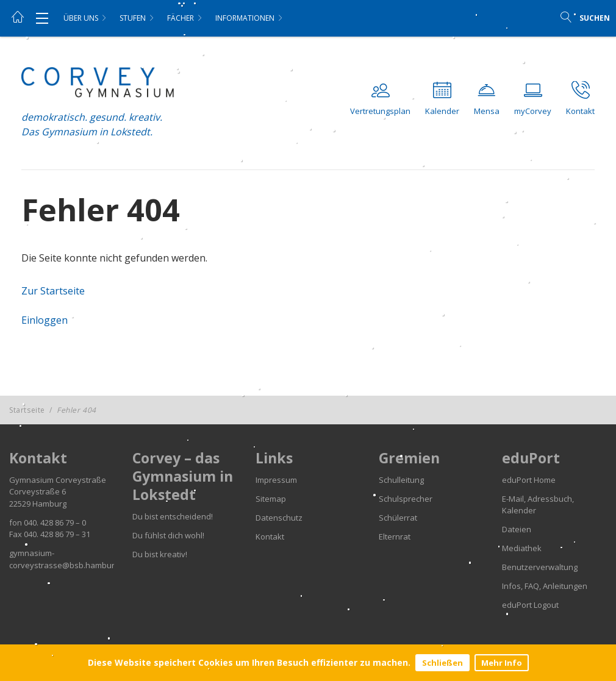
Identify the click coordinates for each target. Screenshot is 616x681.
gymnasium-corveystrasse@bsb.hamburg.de (70, 559)
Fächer (181, 18)
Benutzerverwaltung (540, 567)
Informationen (245, 18)
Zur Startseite (53, 291)
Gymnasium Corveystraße (58, 480)
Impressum (276, 480)
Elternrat (395, 537)
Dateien (517, 529)
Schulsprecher (406, 499)
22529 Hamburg (38, 504)
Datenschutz (279, 518)
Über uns (81, 18)
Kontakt (270, 537)
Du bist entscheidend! (173, 516)
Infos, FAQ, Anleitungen (545, 586)
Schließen (442, 663)
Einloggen (45, 320)
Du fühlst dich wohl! (168, 535)
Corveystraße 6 (38, 491)
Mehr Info (502, 663)
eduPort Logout (530, 605)
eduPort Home (529, 480)
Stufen (133, 18)
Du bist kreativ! (160, 554)
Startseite (27, 410)
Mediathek (522, 548)
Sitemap (271, 499)
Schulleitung (401, 480)
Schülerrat (398, 518)
